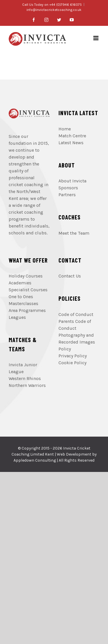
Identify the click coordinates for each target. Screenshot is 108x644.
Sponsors (68, 188)
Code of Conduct (76, 314)
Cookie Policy (72, 363)
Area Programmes (27, 310)
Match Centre (72, 136)
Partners (67, 195)
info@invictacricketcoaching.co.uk (54, 10)
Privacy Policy (73, 356)
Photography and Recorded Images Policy (77, 342)
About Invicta (72, 181)
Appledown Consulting (35, 460)
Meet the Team (74, 233)
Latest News (71, 143)
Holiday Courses (26, 276)
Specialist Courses (28, 290)
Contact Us (70, 276)
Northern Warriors (27, 385)
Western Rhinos (25, 378)
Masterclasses (23, 303)
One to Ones (21, 297)
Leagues (17, 317)
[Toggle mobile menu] (96, 38)
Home (65, 129)
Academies (20, 283)
